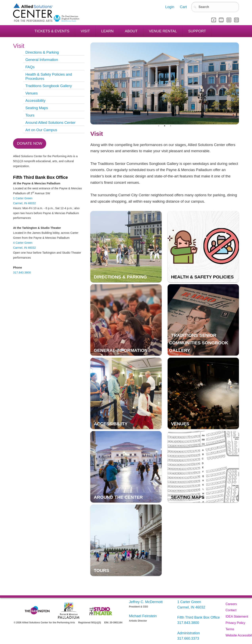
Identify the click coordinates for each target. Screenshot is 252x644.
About (131, 31)
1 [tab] (159, 126)
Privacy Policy (236, 623)
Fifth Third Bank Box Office (199, 617)
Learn (107, 31)
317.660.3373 (188, 638)
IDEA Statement (237, 617)
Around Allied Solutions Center (50, 123)
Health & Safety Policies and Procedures (49, 76)
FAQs (30, 67)
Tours (30, 115)
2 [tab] (165, 126)
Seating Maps (37, 108)
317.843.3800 (22, 272)
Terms (230, 629)
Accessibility (35, 101)
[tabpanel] (165, 84)
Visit (85, 31)
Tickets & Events (52, 31)
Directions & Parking (42, 52)
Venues (32, 93)
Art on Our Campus (41, 130)
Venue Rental (163, 31)
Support (197, 31)
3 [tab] (171, 126)
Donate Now (30, 143)
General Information (42, 60)
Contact (231, 610)
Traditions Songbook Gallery (49, 86)
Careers (231, 604)
